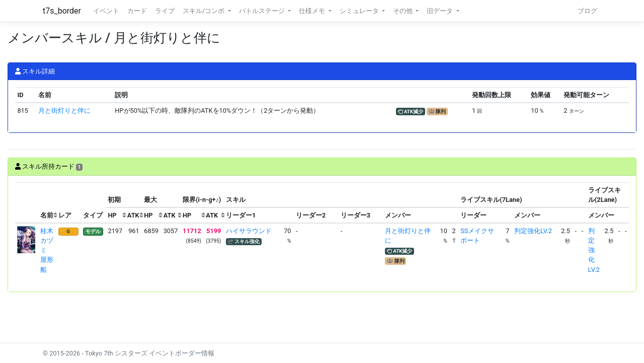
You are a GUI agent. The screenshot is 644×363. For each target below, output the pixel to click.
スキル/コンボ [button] (204, 11)
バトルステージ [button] (263, 11)
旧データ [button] (440, 11)
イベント (106, 11)
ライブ (165, 11)
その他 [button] (404, 11)
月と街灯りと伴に (64, 111)
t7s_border (62, 11)
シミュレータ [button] (360, 11)
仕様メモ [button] (313, 11)
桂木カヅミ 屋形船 (47, 250)
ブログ (587, 11)
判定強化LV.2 (533, 231)
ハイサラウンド (249, 231)
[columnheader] (27, 203)
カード (137, 11)
